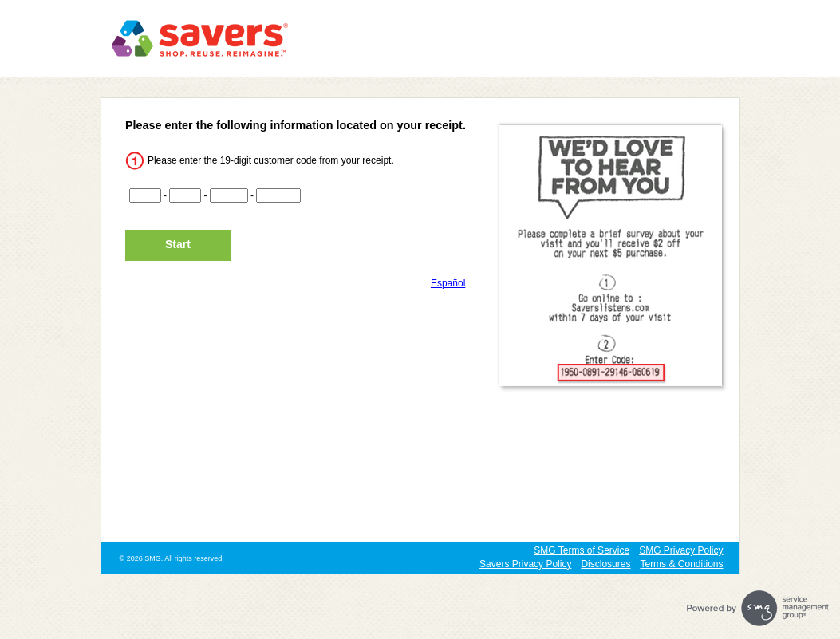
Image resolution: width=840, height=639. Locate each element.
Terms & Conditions (681, 564)
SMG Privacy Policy (681, 550)
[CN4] (278, 195)
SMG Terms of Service (582, 550)
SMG (153, 558)
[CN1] (145, 195)
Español (448, 283)
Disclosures (605, 564)
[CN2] (185, 195)
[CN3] (229, 195)
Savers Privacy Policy (525, 564)
